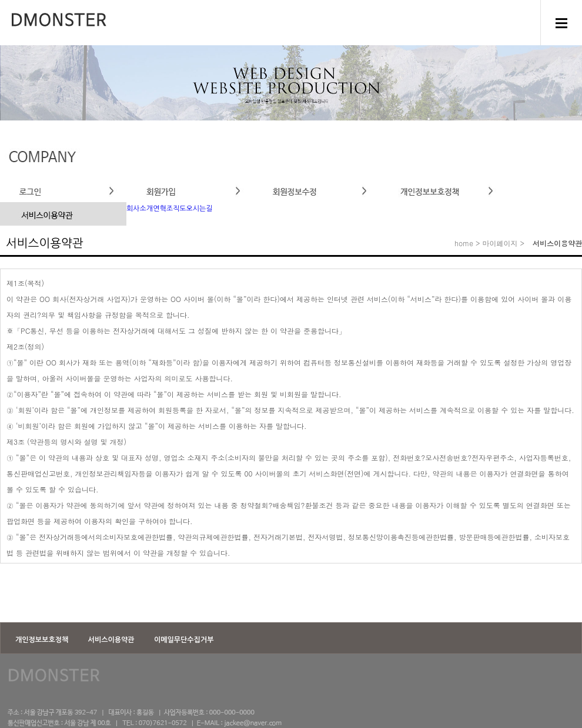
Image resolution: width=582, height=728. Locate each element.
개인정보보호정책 (43, 640)
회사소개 (140, 209)
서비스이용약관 (112, 640)
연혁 (160, 209)
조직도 (176, 209)
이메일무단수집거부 (184, 640)
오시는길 (200, 209)
